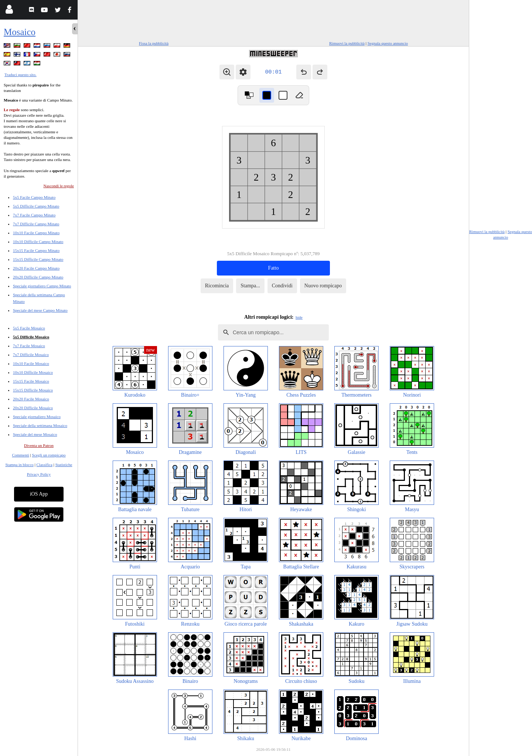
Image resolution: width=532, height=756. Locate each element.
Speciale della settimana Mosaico (40, 425)
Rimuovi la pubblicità (347, 43)
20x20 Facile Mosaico (31, 399)
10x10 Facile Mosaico (31, 363)
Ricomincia (217, 286)
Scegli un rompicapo (49, 455)
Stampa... (250, 286)
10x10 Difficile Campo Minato (38, 242)
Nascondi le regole (59, 186)
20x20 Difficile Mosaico (33, 408)
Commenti (20, 455)
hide (299, 317)
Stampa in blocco (20, 465)
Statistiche (64, 465)
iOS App (39, 494)
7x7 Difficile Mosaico (31, 355)
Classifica (45, 465)
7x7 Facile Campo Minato (34, 215)
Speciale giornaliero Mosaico (37, 417)
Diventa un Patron (39, 445)
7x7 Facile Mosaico (29, 346)
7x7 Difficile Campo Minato (36, 224)
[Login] (9, 11)
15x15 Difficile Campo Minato (38, 259)
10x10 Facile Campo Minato (36, 233)
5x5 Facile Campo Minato (34, 197)
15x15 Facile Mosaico (31, 381)
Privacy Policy (39, 474)
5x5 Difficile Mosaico (31, 337)
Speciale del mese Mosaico (35, 434)
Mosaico (20, 32)
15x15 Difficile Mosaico (33, 390)
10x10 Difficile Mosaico (33, 372)
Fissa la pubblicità (154, 43)
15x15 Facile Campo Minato (36, 250)
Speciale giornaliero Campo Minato (42, 286)
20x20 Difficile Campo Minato (38, 277)
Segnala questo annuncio (388, 43)
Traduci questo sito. (21, 75)
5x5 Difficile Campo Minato (36, 206)
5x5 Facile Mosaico (29, 328)
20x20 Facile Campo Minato (36, 268)
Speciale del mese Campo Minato (40, 310)
